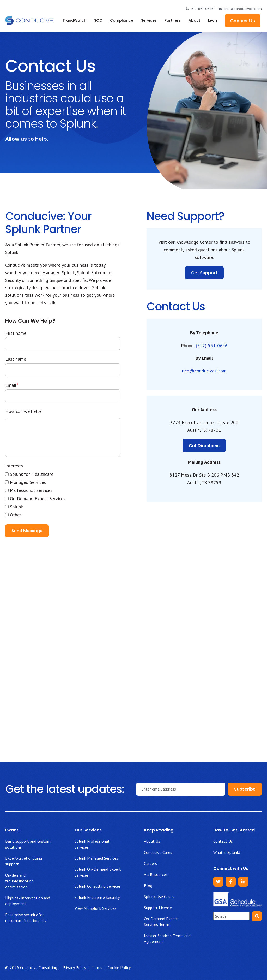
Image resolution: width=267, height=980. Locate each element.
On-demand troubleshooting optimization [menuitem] (19, 881)
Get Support (204, 273)
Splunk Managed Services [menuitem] (96, 858)
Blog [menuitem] (148, 886)
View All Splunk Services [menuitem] (95, 908)
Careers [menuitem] (150, 863)
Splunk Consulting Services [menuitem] (98, 886)
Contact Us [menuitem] (223, 841)
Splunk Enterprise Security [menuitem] (97, 897)
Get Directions (204, 446)
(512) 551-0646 (212, 345)
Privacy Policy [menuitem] (74, 967)
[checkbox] (63, 495)
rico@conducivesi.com (204, 371)
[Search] (257, 916)
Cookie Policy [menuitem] (119, 967)
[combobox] (231, 916)
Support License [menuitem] (158, 908)
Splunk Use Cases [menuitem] (159, 896)
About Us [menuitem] (152, 841)
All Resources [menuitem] (156, 874)
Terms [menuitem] (97, 967)
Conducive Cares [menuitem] (158, 852)
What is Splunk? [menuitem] (227, 852)
